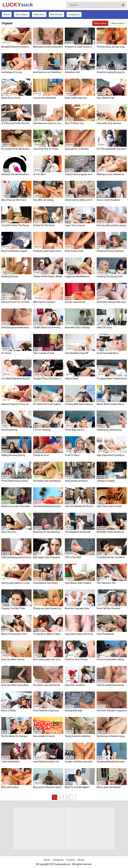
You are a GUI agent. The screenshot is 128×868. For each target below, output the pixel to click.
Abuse (81, 860)
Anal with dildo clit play (77, 327)
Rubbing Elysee (10, 276)
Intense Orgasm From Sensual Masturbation (16, 404)
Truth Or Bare (72, 455)
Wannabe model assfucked (48, 47)
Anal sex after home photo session (16, 685)
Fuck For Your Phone (76, 659)
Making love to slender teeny (112, 174)
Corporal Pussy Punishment (112, 251)
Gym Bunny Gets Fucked (78, 583)
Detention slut (72, 72)
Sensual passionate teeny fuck (16, 327)
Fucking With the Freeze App (80, 404)
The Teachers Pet (106, 583)
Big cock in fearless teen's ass (48, 787)
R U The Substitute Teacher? (112, 149)
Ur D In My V (39, 174)
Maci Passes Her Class (14, 200)
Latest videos (117, 23)
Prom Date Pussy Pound (14, 481)
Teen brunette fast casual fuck (112, 685)
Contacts (71, 860)
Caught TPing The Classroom (48, 379)
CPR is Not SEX (73, 557)
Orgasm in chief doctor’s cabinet (80, 47)
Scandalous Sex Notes (45, 583)
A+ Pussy (6, 353)
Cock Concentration (107, 353)
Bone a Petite (8, 710)
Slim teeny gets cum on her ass (48, 659)
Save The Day (8, 532)
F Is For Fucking (42, 430)
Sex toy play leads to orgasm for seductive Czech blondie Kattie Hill (16, 583)
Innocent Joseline (75, 685)
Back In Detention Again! (14, 251)
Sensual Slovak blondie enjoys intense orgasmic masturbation (16, 174)
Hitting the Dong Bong (13, 455)
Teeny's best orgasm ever (79, 174)
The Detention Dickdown (78, 532)
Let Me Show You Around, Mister (48, 327)
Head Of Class (104, 327)
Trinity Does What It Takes (47, 634)
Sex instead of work (44, 736)
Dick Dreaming (9, 430)
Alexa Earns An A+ (11, 98)
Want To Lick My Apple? (77, 787)
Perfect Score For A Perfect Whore (16, 302)
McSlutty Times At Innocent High (112, 532)
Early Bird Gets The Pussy (15, 225)
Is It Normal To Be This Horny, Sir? (16, 123)
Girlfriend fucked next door (111, 302)
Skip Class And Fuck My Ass (112, 455)
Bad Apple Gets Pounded (47, 557)
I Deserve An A (41, 455)
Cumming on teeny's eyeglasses (112, 736)
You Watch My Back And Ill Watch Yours (16, 379)
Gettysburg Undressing (109, 430)
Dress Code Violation (108, 200)
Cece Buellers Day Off (77, 353)
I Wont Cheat (71, 379)
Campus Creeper (106, 481)
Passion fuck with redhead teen (112, 659)
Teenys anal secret (75, 302)
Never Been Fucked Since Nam (112, 404)
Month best (56, 14)
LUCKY (11, 5)
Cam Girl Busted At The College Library (80, 506)
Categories (74, 14)
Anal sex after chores (13, 659)
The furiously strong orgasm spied (112, 47)
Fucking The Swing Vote (110, 276)
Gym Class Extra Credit (109, 506)
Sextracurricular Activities (16, 506)
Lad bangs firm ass (12, 72)
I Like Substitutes (10, 762)
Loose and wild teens (45, 98)
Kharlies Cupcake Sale (77, 608)
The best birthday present (47, 506)
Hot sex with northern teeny (111, 225)
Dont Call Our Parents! (109, 608)
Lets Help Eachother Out (46, 762)
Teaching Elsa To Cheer (46, 149)
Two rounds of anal (44, 353)
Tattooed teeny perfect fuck (16, 557)
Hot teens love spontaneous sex (48, 481)
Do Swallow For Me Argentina (16, 149)
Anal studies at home (76, 481)
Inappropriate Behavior (77, 276)
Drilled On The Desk (44, 225)
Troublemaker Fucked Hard (112, 379)
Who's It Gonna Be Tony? (14, 634)
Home (7, 14)
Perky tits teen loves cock (47, 251)
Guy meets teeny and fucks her (80, 634)
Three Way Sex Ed (74, 430)
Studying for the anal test (47, 532)
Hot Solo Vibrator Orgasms (112, 710)
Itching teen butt (73, 710)
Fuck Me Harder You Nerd (111, 557)
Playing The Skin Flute (13, 608)
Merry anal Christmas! (109, 787)
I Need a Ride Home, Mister (48, 276)
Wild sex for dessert (44, 302)
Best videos (22, 14)
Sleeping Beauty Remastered (112, 762)
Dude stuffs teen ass (76, 98)
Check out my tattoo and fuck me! (80, 200)
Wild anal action (10, 787)
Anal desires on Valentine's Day (48, 72)
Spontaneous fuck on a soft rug (48, 123)
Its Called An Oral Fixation (47, 404)
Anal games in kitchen (77, 149)
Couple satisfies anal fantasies (80, 762)
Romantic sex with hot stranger (48, 685)
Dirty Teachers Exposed (46, 710)
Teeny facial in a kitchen (78, 736)
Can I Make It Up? (106, 98)
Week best (39, 14)
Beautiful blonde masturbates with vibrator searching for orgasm (16, 47)
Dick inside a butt (74, 251)
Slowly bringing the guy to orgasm (112, 72)
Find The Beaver (105, 634)
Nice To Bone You (74, 123)
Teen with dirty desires (109, 123)
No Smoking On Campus (15, 736)
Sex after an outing (43, 200)
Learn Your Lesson (75, 225)
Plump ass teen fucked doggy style (48, 608)
